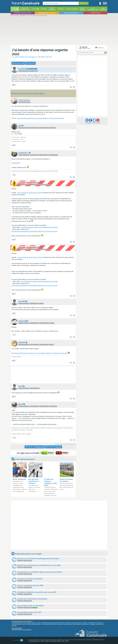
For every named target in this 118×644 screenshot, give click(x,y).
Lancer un (35, 447)
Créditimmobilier (52, 9)
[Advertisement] (59, 30)
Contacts (31, 640)
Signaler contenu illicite (40, 640)
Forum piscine (95, 13)
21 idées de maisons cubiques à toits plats (51, 482)
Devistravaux (82, 9)
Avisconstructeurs (93, 9)
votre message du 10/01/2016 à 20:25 (29, 193)
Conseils (44, 9)
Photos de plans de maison (66, 480)
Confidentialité (95, 640)
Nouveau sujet (18, 63)
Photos (34, 9)
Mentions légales (52, 640)
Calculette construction (63, 640)
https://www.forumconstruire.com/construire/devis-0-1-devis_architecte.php (41, 118)
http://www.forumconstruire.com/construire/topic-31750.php (40, 227)
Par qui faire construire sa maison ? (34, 481)
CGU (72, 640)
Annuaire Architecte (17, 630)
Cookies (102, 640)
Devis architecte (19, 479)
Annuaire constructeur (23, 13)
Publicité (88, 640)
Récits (25, 9)
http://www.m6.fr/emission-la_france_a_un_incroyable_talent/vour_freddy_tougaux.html (40, 353)
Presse (76, 640)
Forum (14, 9)
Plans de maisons (72, 9)
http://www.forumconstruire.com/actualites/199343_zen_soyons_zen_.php (34, 231)
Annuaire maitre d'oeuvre (47, 13)
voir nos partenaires (27, 630)
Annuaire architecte (71, 13)
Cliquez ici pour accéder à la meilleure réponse (29, 93)
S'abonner (99, 48)
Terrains (61, 9)
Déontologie (82, 640)
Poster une (54, 447)
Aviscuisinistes (103, 9)
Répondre (30, 63)
